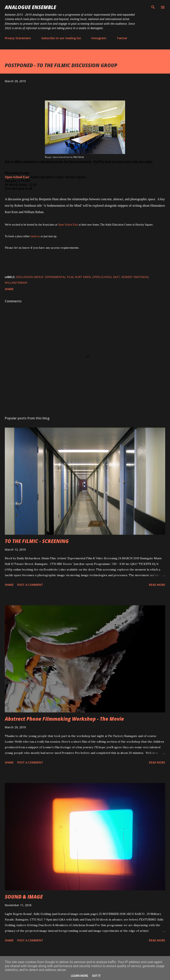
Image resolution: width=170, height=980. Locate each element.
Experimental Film (59, 277)
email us (35, 236)
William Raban (16, 283)
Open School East (17, 177)
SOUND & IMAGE (24, 897)
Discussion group (30, 277)
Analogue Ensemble (30, 7)
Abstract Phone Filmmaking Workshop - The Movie (64, 719)
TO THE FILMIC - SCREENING (37, 541)
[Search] (153, 7)
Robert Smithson (135, 277)
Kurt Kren (83, 277)
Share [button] (9, 289)
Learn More (79, 976)
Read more (157, 585)
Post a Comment (30, 585)
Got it (96, 976)
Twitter (122, 38)
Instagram (99, 38)
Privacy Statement (18, 38)
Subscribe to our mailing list (61, 38)
